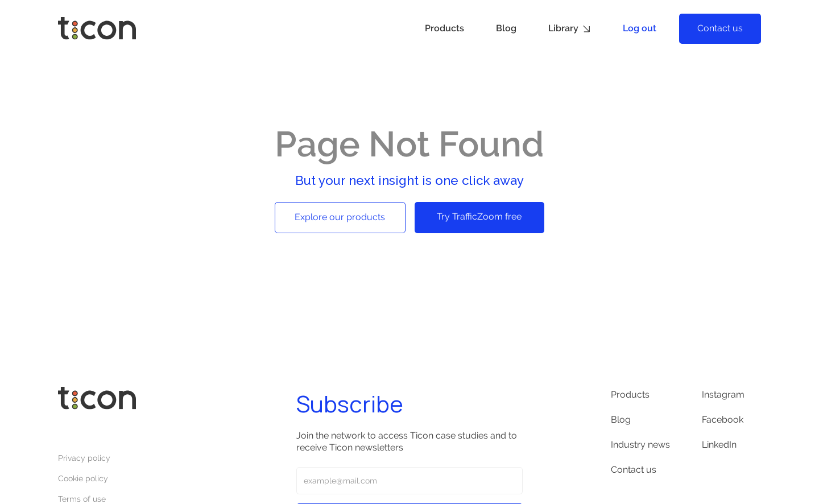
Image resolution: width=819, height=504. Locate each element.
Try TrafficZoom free (479, 216)
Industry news (640, 445)
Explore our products (340, 217)
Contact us (720, 28)
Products (444, 28)
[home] (97, 28)
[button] (570, 29)
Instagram (723, 394)
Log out (640, 28)
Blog (506, 28)
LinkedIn (719, 445)
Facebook (723, 420)
